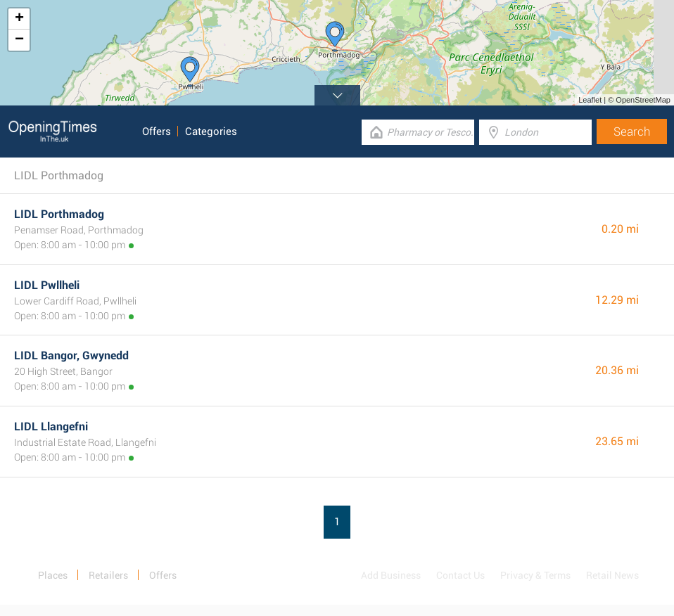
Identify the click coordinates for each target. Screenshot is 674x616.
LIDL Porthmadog (59, 214)
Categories (211, 131)
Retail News (612, 575)
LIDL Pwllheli (47, 285)
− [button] (19, 40)
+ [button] (19, 19)
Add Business (391, 575)
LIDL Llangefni (51, 426)
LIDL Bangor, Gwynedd (71, 355)
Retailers (108, 575)
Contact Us (460, 575)
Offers (157, 131)
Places (53, 575)
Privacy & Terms (535, 575)
